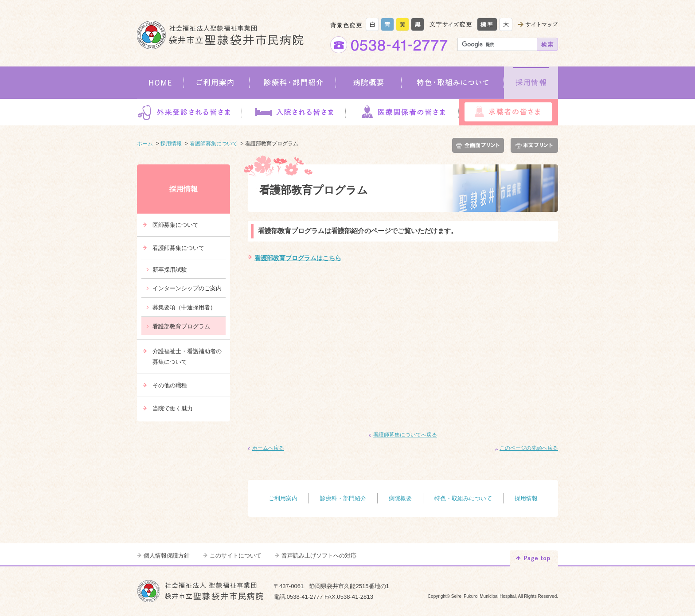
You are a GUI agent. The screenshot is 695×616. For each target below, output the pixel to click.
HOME (160, 83)
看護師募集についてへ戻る (405, 435)
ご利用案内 (217, 83)
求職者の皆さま (508, 112)
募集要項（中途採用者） (184, 307)
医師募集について (176, 225)
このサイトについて (236, 556)
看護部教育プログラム (181, 326)
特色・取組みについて (453, 83)
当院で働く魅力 (173, 408)
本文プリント (533, 145)
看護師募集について (214, 144)
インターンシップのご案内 (187, 288)
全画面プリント (480, 145)
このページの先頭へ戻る (529, 448)
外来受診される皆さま (189, 112)
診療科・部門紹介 (293, 83)
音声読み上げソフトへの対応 (319, 556)
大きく (506, 24)
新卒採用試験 (170, 270)
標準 (487, 24)
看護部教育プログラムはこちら (298, 258)
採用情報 (531, 83)
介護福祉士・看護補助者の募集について (187, 357)
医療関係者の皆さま (402, 112)
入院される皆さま (293, 112)
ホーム (145, 144)
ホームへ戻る (268, 448)
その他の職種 (170, 385)
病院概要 (369, 83)
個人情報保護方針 (167, 556)
